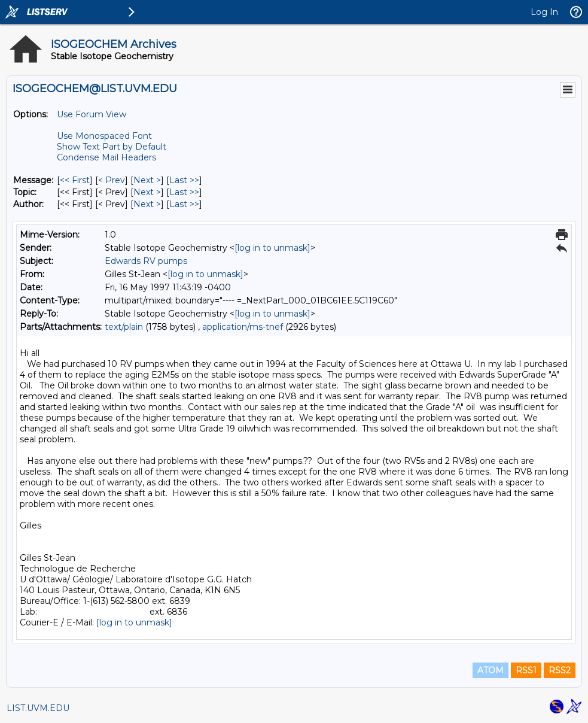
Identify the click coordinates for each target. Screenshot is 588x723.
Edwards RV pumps (146, 261)
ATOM (490, 670)
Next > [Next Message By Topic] (147, 192)
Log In (544, 12)
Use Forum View (92, 114)
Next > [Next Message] (147, 180)
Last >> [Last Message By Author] (184, 204)
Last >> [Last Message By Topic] (184, 192)
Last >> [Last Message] (184, 180)
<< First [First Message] (75, 180)
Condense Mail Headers (106, 157)
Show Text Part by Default (112, 147)
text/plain (124, 327)
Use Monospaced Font (104, 136)
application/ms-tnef (243, 327)
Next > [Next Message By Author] (147, 204)
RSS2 (560, 670)
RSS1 (526, 670)
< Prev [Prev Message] (112, 180)
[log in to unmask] (272, 248)
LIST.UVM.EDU (38, 708)
